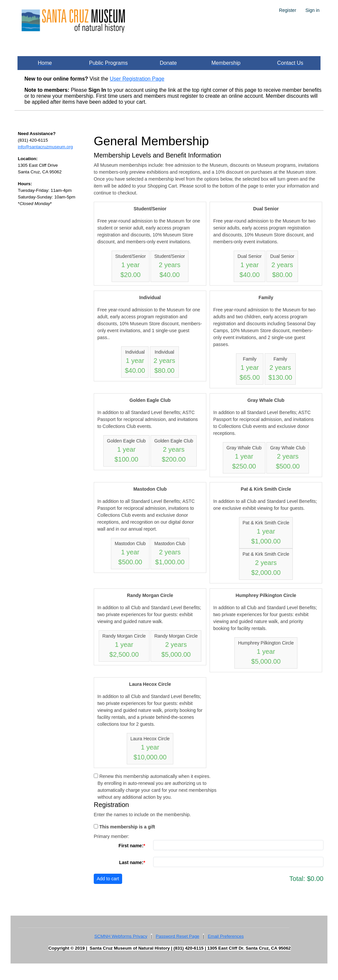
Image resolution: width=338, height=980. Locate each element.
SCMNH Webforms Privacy (121, 936)
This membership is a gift (127, 827)
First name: (131, 846)
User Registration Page (137, 79)
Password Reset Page (178, 936)
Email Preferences (226, 936)
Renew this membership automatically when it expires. (155, 776)
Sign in (312, 10)
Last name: (131, 862)
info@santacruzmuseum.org (45, 147)
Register (287, 10)
